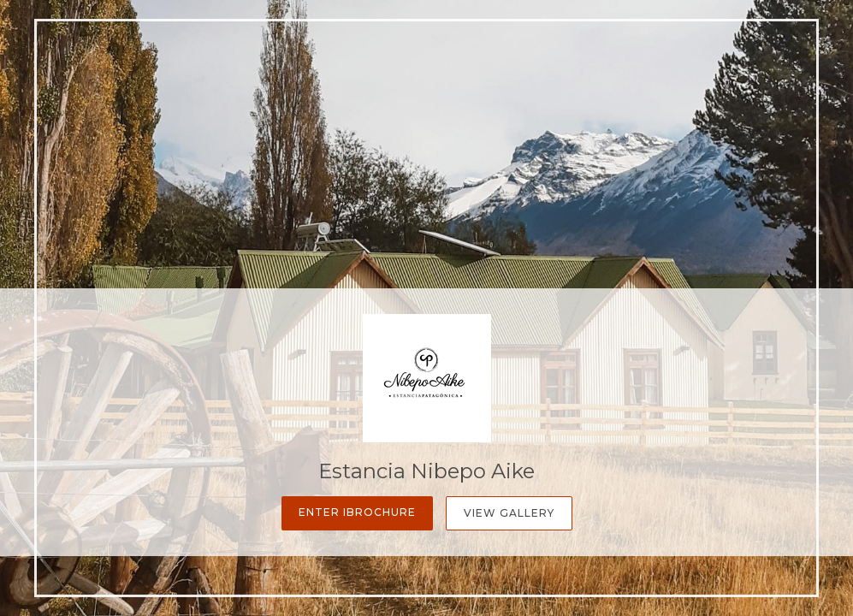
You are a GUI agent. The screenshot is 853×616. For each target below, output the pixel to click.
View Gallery (509, 513)
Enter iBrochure (357, 512)
